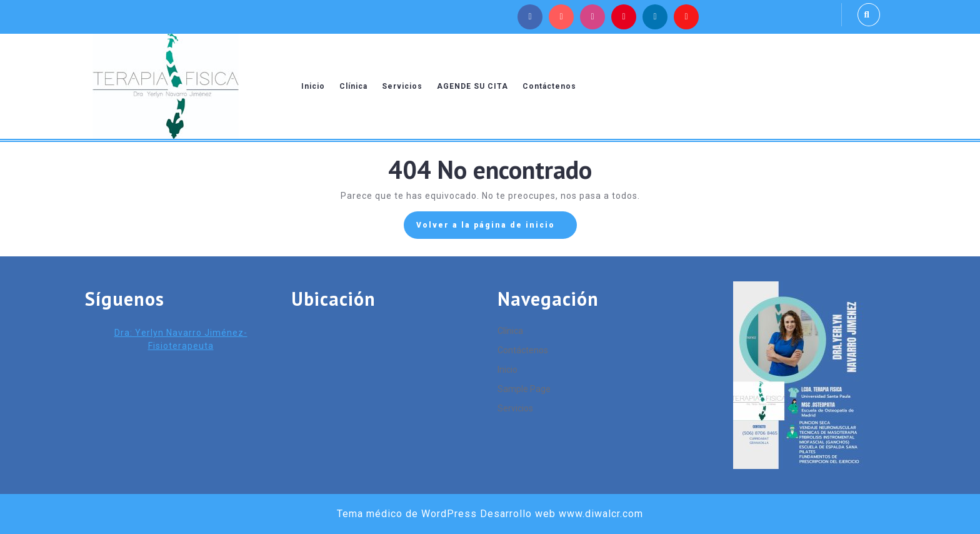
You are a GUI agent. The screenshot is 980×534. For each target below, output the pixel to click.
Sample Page (524, 389)
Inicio (313, 86)
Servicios (402, 86)
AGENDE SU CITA (472, 86)
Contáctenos (549, 86)
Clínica (353, 86)
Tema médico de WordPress (407, 514)
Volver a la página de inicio (497, 228)
